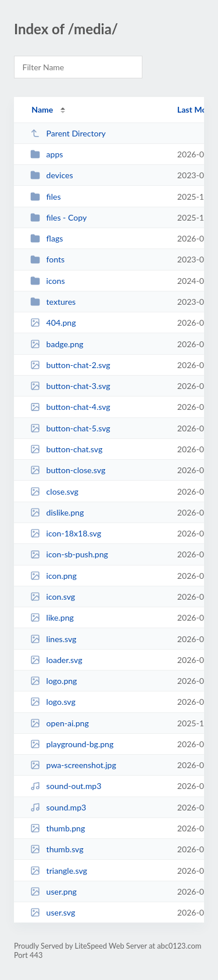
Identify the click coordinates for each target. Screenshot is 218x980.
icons (47, 281)
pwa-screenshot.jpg (73, 765)
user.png (53, 891)
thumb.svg (57, 849)
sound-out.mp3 (66, 786)
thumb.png (58, 828)
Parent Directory (68, 133)
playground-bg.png (72, 744)
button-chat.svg (66, 449)
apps (47, 154)
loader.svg (56, 660)
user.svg (53, 912)
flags (47, 238)
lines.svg (53, 639)
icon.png (53, 576)
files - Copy (58, 217)
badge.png (57, 344)
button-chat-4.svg (70, 407)
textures (53, 302)
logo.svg (53, 702)
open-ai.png (60, 723)
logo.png (53, 681)
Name (42, 109)
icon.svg (53, 597)
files (45, 197)
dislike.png (57, 512)
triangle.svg (59, 871)
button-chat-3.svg (70, 386)
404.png (53, 323)
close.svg (54, 491)
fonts (47, 259)
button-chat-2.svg (70, 365)
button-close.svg (68, 470)
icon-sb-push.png (69, 554)
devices (51, 175)
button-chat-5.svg (70, 428)
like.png (52, 617)
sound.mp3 (58, 807)
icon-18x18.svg (66, 533)
